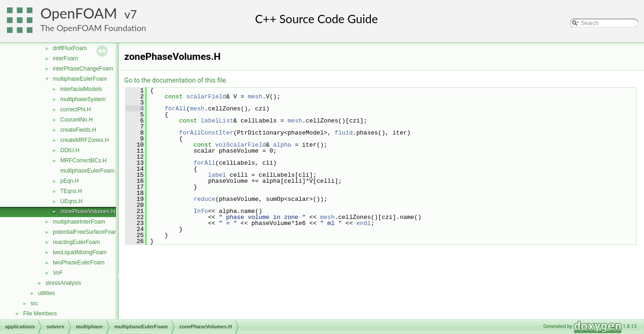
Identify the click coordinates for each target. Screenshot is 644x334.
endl (363, 223)
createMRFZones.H (85, 140)
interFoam (65, 58)
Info (201, 211)
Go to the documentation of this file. (176, 80)
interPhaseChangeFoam (83, 69)
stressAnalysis (63, 283)
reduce (204, 199)
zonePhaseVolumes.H (88, 212)
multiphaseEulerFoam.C (90, 171)
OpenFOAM (79, 13)
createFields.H (78, 130)
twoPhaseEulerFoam (79, 263)
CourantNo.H (77, 120)
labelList (217, 121)
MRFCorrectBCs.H (83, 161)
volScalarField (240, 145)
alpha (282, 145)
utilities (47, 293)
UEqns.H (71, 201)
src (34, 303)
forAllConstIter (206, 133)
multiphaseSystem (83, 99)
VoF (58, 273)
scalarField (206, 96)
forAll (175, 109)
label (217, 175)
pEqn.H (70, 181)
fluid (344, 133)
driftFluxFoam (70, 48)
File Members (40, 314)
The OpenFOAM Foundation (93, 28)
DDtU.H (70, 150)
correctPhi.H (76, 109)
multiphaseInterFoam (79, 222)
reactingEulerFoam (76, 242)
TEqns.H (71, 191)
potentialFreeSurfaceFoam (86, 232)
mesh (255, 96)
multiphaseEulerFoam (80, 79)
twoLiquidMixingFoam (80, 252)
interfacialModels (81, 89)
